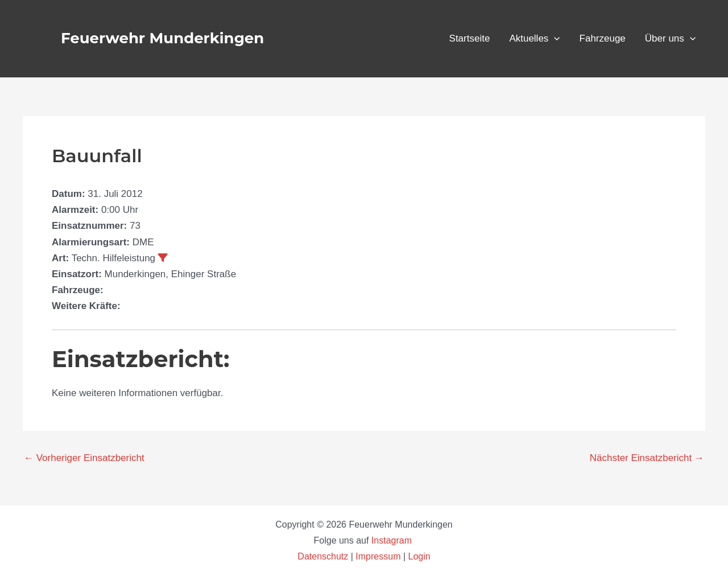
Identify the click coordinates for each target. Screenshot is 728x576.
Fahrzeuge (603, 38)
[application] (554, 39)
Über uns (670, 39)
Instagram (393, 540)
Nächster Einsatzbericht (647, 458)
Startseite (470, 38)
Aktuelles (534, 39)
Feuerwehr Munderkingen (162, 38)
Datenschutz (324, 556)
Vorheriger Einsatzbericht (84, 458)
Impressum (378, 556)
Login (419, 556)
